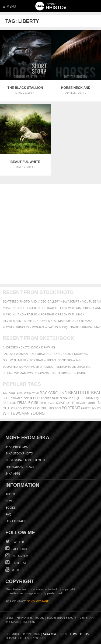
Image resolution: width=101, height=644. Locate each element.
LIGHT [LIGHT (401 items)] (70, 403)
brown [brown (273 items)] (15, 398)
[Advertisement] (50, 234)
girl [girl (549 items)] (35, 403)
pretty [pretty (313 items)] (86, 408)
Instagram (20, 556)
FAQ (8, 514)
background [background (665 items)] (53, 393)
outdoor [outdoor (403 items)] (11, 408)
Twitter (18, 542)
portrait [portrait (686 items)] (71, 408)
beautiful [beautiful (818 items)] (79, 393)
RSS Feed (29, 622)
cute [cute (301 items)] (48, 398)
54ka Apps (13, 473)
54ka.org (50, 634)
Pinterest (19, 563)
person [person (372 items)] (55, 408)
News (9, 501)
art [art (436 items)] (20, 393)
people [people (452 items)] (43, 408)
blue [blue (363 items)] (6, 398)
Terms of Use (80, 634)
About (10, 494)
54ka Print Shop (18, 447)
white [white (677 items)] (9, 413)
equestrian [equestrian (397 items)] (84, 398)
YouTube (18, 570)
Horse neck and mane (76, 88)
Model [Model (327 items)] (92, 403)
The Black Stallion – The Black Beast (25, 88)
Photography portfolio (25, 460)
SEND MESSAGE (38, 601)
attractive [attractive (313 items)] (31, 393)
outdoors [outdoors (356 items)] (28, 408)
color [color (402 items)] (38, 398)
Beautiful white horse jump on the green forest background (25, 162)
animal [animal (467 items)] (9, 393)
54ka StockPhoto (19, 453)
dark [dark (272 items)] (55, 398)
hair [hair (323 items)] (43, 403)
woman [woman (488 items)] (23, 414)
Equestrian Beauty (62, 618)
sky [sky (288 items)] (94, 408)
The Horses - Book (20, 467)
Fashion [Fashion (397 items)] (10, 403)
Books (11, 507)
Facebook (19, 549)
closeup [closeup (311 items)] (27, 398)
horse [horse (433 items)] (60, 403)
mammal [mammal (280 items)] (81, 403)
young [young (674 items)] (38, 413)
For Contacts (16, 521)
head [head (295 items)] (50, 403)
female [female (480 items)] (24, 403)
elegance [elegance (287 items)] (66, 398)
